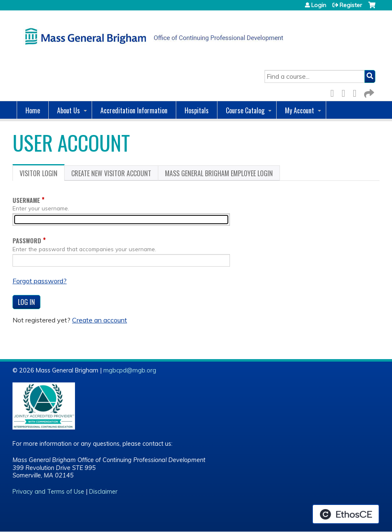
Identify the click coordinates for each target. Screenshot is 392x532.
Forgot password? (40, 281)
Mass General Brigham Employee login (219, 173)
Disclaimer (103, 492)
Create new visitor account (111, 173)
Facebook (335, 92)
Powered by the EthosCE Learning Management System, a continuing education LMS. (346, 514)
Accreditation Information (134, 110)
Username (26, 200)
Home (33, 110)
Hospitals (197, 110)
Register (351, 5)
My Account (300, 110)
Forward (368, 92)
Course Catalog (245, 110)
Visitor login (42, 175)
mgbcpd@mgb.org (130, 370)
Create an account (100, 320)
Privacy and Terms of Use (48, 492)
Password (27, 241)
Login (319, 5)
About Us (69, 110)
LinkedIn (357, 92)
